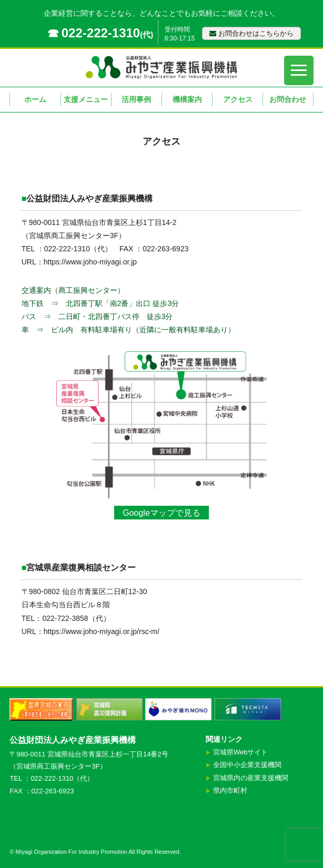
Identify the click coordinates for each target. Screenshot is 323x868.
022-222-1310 (101, 33)
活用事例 (136, 99)
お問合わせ (288, 99)
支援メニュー (86, 99)
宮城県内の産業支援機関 (251, 778)
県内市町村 (230, 790)
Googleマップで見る (161, 513)
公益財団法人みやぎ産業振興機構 (73, 740)
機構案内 (187, 99)
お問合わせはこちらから (251, 33)
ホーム (35, 99)
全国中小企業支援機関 (247, 765)
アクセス (238, 99)
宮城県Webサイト (241, 752)
